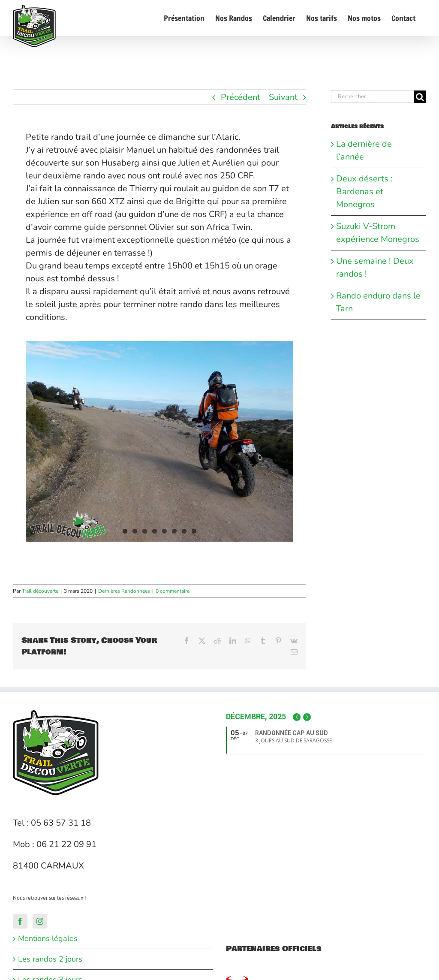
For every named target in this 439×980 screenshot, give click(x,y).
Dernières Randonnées (124, 591)
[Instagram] (40, 921)
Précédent (241, 97)
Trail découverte (40, 591)
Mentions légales (48, 938)
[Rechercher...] (372, 97)
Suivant (283, 97)
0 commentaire (173, 591)
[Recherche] (420, 97)
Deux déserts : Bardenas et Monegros (364, 191)
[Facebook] (20, 921)
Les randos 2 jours (50, 959)
